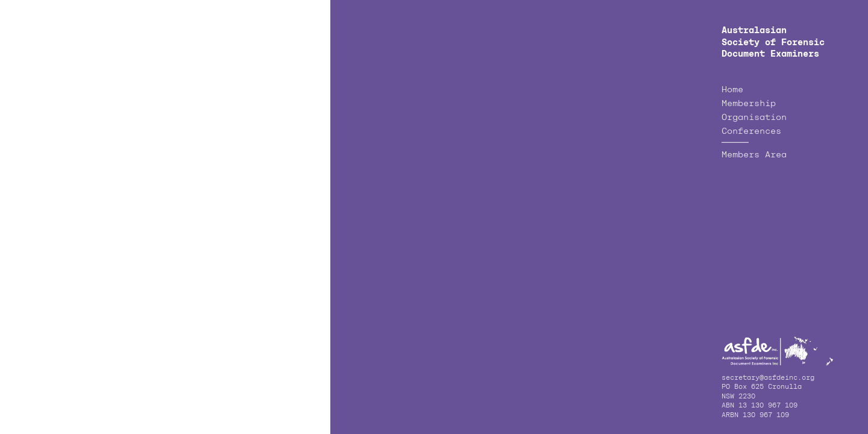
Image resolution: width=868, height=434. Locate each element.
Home (732, 90)
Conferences (751, 131)
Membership (749, 104)
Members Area (754, 155)
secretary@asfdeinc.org (768, 378)
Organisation (754, 118)
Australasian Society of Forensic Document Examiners (773, 42)
